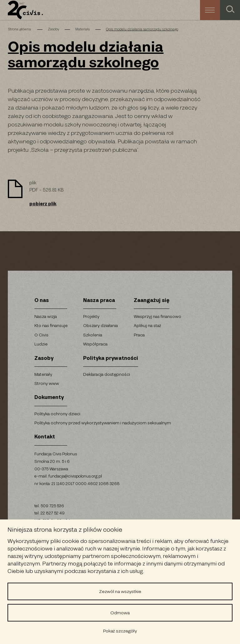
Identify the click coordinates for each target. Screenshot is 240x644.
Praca (139, 335)
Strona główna (20, 29)
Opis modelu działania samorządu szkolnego (142, 29)
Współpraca (95, 344)
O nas (42, 301)
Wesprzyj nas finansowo (157, 317)
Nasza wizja (46, 317)
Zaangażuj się (152, 301)
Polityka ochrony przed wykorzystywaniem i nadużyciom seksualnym (103, 423)
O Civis (41, 335)
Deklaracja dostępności (107, 374)
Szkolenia (93, 335)
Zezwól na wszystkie (120, 591)
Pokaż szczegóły (120, 631)
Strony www (47, 383)
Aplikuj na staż (147, 326)
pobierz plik (43, 204)
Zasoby (54, 29)
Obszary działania (100, 326)
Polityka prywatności (111, 358)
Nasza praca (99, 301)
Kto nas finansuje (51, 326)
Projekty (91, 317)
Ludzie (41, 344)
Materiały (83, 29)
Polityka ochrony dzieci (57, 414)
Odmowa (120, 613)
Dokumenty (49, 398)
